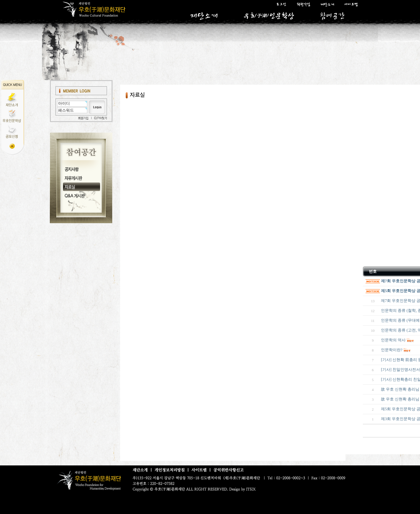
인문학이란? (392, 350)
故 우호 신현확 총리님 (400, 399)
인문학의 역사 (393, 340)
